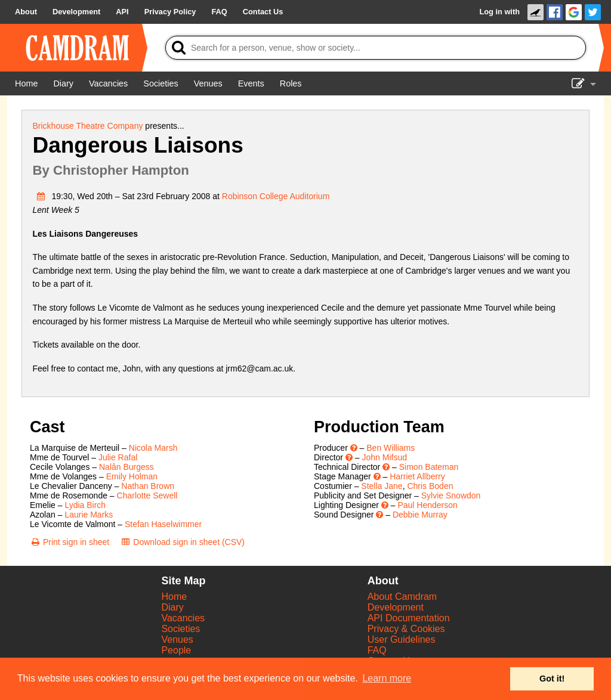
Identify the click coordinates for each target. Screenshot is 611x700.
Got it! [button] (552, 679)
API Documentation (409, 618)
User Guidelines (402, 639)
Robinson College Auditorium (276, 196)
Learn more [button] (387, 678)
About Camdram (402, 597)
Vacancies (183, 618)
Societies (180, 629)
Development (396, 607)
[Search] (376, 48)
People (176, 650)
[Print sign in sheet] (70, 542)
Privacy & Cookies (406, 629)
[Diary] (63, 83)
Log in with (499, 12)
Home (174, 597)
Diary (172, 607)
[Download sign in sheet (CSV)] (182, 542)
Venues (177, 639)
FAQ (377, 650)
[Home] (26, 83)
